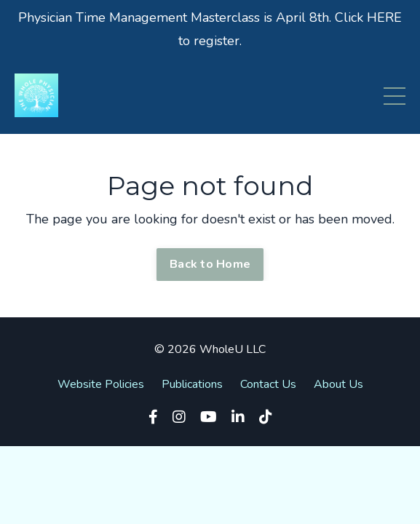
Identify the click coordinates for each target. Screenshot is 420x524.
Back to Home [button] (210, 264)
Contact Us (268, 384)
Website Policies (101, 384)
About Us (338, 384)
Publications (192, 384)
